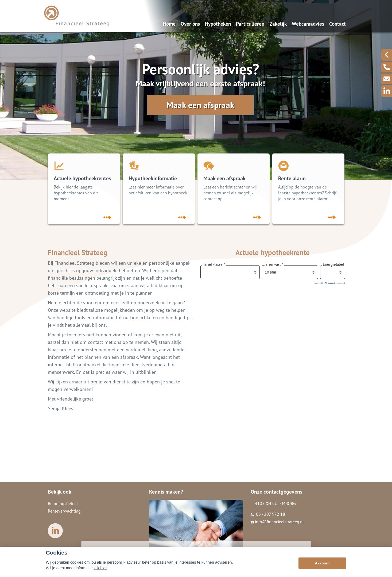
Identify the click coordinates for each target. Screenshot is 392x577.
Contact (337, 24)
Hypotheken (218, 24)
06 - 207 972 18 (268, 514)
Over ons (190, 24)
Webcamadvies (308, 24)
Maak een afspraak (200, 105)
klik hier (100, 568)
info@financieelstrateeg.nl (277, 522)
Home (169, 24)
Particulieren (250, 24)
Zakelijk (278, 24)
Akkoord (322, 563)
